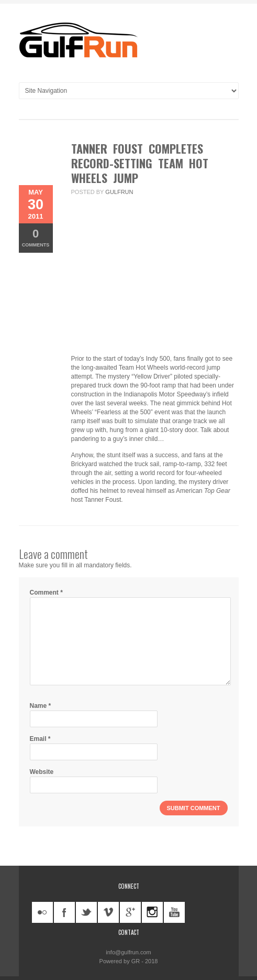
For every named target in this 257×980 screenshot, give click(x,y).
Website (42, 772)
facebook (64, 912)
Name (41, 706)
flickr (42, 912)
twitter (86, 912)
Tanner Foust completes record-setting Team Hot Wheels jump (140, 163)
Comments (36, 237)
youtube (174, 912)
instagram (152, 912)
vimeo (108, 912)
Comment (46, 593)
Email (40, 739)
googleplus (130, 912)
